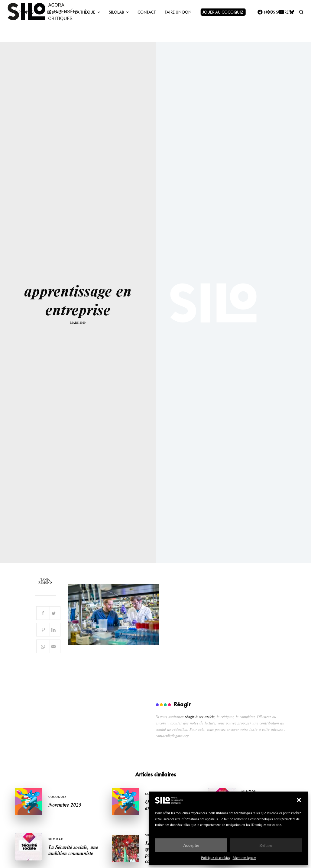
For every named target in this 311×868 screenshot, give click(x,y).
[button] (299, 800)
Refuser (266, 845)
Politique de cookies (215, 858)
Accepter (191, 845)
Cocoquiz (57, 797)
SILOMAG (249, 791)
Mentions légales (245, 858)
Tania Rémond (45, 581)
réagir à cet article (200, 717)
